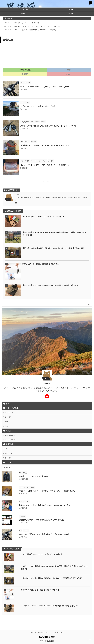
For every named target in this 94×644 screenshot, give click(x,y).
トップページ (32, 634)
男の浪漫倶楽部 (47, 639)
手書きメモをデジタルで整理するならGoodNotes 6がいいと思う (35, 30)
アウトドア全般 (23, 10)
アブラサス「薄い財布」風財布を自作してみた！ (43, 264)
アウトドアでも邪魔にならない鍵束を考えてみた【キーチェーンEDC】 (50, 126)
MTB (7, 425)
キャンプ (9, 419)
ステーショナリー (12, 446)
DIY (7, 457)
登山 (7, 430)
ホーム (8, 404)
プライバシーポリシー (45, 634)
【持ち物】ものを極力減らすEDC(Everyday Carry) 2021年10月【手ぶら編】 (55, 248)
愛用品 (23, 14)
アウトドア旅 (10, 413)
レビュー (71, 10)
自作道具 (71, 14)
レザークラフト (11, 462)
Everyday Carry (11, 441)
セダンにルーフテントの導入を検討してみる (39, 106)
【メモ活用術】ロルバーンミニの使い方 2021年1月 (44, 217)
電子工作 (9, 468)
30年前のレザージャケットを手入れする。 (28, 23)
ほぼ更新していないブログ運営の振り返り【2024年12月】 (38, 531)
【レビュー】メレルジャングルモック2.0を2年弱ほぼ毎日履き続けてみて (53, 285)
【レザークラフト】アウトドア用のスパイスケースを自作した (46, 165)
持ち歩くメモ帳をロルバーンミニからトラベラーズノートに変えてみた (38, 26)
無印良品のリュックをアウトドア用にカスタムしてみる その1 (47, 145)
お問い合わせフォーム (59, 634)
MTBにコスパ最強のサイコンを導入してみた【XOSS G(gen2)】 (47, 87)
